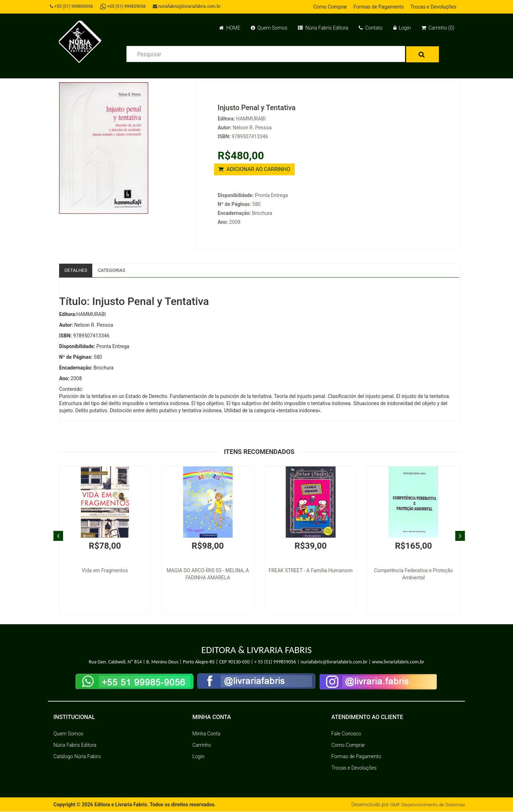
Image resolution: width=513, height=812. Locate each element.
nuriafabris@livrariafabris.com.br (190, 6)
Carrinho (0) (438, 28)
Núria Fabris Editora (323, 28)
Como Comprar (330, 7)
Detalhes (77, 270)
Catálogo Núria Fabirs (77, 757)
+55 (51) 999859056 (73, 6)
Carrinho (202, 745)
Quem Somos (269, 28)
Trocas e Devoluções (433, 7)
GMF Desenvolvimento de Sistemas (426, 805)
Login (402, 28)
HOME (230, 28)
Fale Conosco (346, 734)
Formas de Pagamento (379, 7)
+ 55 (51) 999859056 (275, 663)
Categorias (114, 270)
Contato (370, 28)
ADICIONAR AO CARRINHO (254, 169)
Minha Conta (206, 734)
